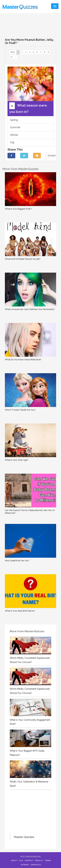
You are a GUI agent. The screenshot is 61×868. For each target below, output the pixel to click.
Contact (29, 860)
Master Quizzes (24, 837)
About (14, 860)
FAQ (21, 860)
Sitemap (25, 865)
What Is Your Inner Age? (17, 460)
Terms (48, 860)
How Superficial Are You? (17, 561)
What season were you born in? (28, 108)
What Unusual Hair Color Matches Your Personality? (30, 309)
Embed (51, 156)
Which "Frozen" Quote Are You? (20, 410)
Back (13, 52)
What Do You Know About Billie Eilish (23, 360)
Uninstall (36, 865)
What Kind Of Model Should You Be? (23, 259)
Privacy (39, 860)
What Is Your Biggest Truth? (18, 209)
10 (11, 57)
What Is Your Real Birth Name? (20, 611)
